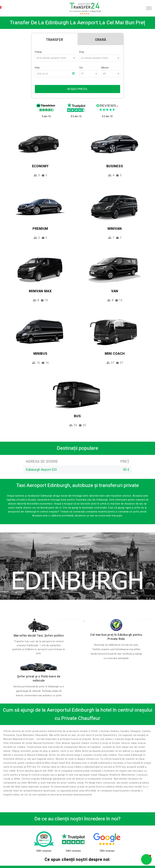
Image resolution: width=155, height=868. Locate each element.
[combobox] (55, 58)
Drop (82, 52)
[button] (146, 859)
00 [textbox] (104, 74)
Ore (81, 68)
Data (37, 68)
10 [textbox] (82, 74)
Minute (105, 68)
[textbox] (55, 58)
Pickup (38, 52)
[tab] (55, 39)
